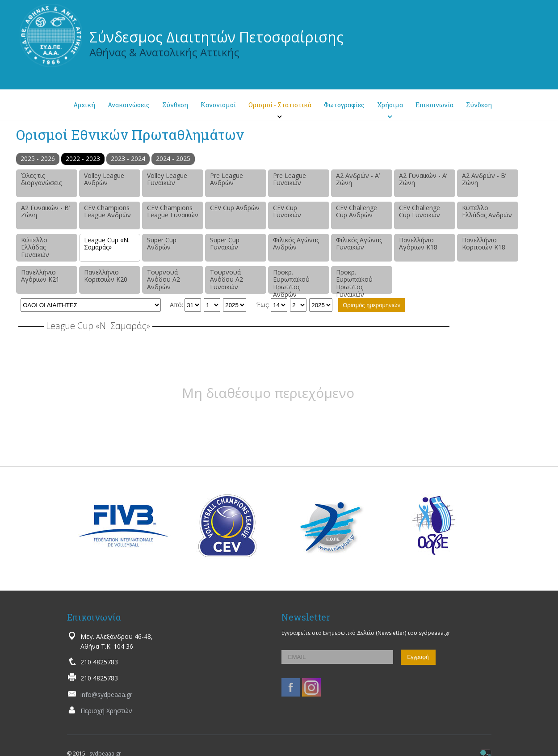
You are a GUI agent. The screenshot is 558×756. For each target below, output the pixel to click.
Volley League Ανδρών (104, 179)
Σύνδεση (479, 105)
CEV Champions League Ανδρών (107, 211)
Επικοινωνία (434, 105)
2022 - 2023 (83, 158)
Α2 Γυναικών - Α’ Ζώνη (423, 179)
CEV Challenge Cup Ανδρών (357, 211)
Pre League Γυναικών (289, 179)
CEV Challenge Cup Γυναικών (420, 211)
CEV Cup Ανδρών (235, 208)
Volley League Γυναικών (167, 179)
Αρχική (84, 105)
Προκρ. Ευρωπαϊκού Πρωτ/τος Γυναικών (354, 281)
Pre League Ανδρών (227, 179)
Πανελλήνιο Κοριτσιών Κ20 (106, 276)
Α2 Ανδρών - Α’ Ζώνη (358, 179)
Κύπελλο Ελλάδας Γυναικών (35, 247)
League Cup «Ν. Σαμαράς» (107, 244)
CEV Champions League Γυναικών (173, 211)
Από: (176, 305)
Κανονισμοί (218, 105)
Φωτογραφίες (344, 105)
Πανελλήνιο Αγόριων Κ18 (418, 244)
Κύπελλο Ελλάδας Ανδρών (487, 211)
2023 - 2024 (128, 158)
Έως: (263, 305)
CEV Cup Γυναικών (287, 211)
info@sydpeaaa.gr (106, 695)
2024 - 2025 (173, 158)
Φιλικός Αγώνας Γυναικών (359, 244)
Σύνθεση (175, 105)
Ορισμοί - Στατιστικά (280, 105)
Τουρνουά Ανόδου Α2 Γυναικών (227, 280)
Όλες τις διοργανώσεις (41, 179)
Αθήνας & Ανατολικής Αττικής (164, 52)
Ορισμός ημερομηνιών (371, 305)
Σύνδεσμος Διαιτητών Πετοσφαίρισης (216, 37)
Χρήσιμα (390, 105)
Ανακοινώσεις (129, 105)
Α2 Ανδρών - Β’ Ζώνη (484, 179)
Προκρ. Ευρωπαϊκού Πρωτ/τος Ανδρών (291, 281)
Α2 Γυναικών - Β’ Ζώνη (45, 211)
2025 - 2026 (38, 158)
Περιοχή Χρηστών (106, 711)
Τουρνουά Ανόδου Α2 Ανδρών (164, 280)
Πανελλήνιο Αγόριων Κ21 (40, 276)
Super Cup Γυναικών (225, 244)
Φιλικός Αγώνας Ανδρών (296, 244)
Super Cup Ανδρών (162, 244)
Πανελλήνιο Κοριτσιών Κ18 (484, 244)
